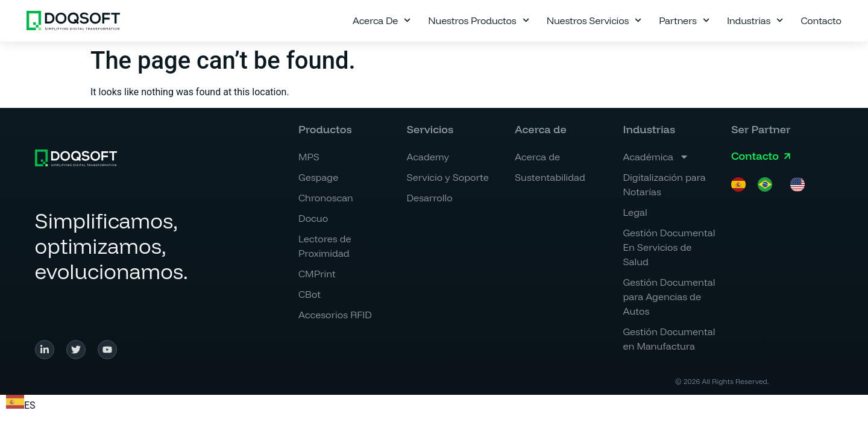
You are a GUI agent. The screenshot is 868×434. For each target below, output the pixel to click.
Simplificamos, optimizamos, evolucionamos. (112, 246)
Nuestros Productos (478, 20)
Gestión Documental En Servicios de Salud (669, 247)
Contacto (821, 20)
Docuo (313, 218)
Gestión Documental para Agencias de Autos (669, 297)
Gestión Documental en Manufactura (669, 339)
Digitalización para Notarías (664, 184)
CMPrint (317, 274)
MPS (309, 157)
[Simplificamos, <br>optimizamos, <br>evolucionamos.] (76, 158)
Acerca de (382, 20)
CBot (310, 294)
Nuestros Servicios (594, 20)
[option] (768, 184)
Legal (635, 212)
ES (21, 405)
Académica (656, 157)
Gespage (318, 177)
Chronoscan (326, 198)
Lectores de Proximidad (325, 246)
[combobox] (21, 404)
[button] (541, 130)
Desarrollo (430, 198)
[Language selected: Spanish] (774, 184)
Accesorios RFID (335, 315)
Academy (428, 157)
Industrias (755, 20)
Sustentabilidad (550, 177)
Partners (684, 20)
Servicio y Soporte (448, 177)
